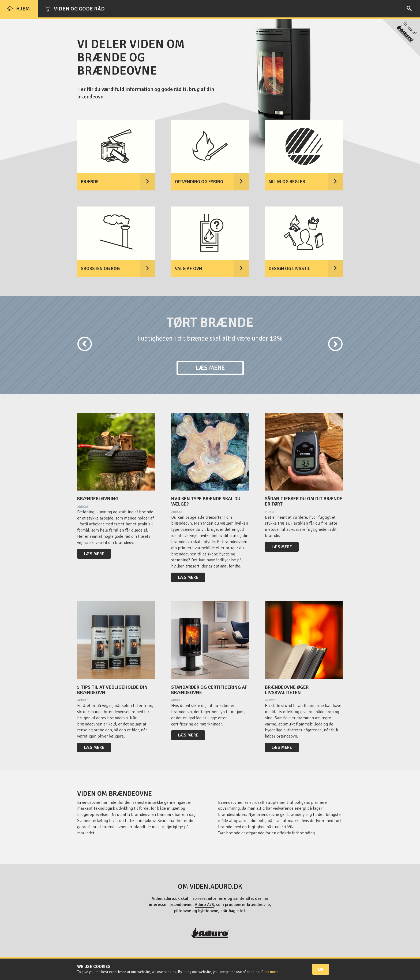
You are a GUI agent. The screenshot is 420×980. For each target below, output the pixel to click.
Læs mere (210, 368)
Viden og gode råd (75, 9)
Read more (270, 972)
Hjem (18, 9)
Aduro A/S (204, 905)
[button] (77, 344)
